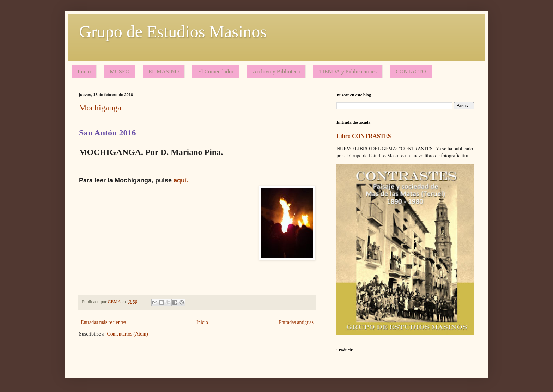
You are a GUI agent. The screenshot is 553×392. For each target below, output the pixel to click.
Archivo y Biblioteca (276, 71)
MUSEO (120, 71)
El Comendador (216, 71)
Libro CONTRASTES (364, 136)
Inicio (84, 71)
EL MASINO (164, 71)
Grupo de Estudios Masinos (173, 32)
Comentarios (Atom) (127, 334)
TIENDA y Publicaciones (348, 71)
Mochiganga (100, 108)
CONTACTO (411, 71)
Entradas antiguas (296, 322)
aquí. (181, 180)
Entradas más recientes (103, 322)
